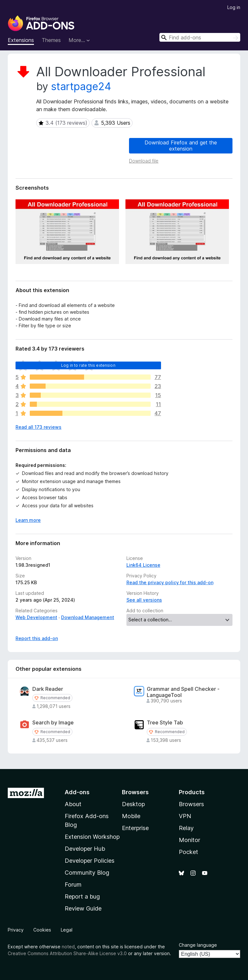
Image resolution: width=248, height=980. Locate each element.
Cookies (42, 930)
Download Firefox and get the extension (181, 146)
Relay (186, 828)
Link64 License (143, 565)
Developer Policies (90, 861)
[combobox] (200, 37)
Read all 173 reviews (38, 427)
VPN (185, 816)
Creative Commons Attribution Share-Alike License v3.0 (67, 953)
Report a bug (82, 896)
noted (68, 947)
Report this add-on (37, 638)
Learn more (28, 520)
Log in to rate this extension (88, 365)
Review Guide (83, 908)
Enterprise (135, 828)
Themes (51, 40)
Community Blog (87, 873)
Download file (144, 161)
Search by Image (53, 723)
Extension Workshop (92, 837)
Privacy (16, 930)
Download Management (88, 617)
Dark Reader (48, 689)
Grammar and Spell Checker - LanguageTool (183, 692)
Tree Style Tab (165, 723)
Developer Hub (85, 849)
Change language (198, 945)
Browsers (191, 804)
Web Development (36, 617)
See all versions (144, 600)
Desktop (133, 804)
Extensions (21, 40)
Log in (234, 7)
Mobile (131, 816)
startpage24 (81, 86)
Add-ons (77, 792)
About (73, 804)
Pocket (189, 852)
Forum (73, 885)
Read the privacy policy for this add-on (170, 582)
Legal (67, 930)
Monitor (189, 840)
